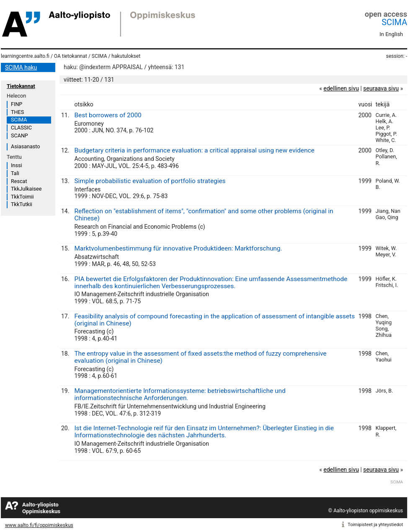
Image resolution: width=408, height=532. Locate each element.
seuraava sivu (381, 88)
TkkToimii (22, 197)
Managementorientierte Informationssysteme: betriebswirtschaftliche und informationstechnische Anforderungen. (180, 394)
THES (17, 112)
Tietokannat (21, 86)
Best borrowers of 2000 (108, 115)
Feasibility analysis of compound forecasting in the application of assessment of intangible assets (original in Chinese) (214, 320)
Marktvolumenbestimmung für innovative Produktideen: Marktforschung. (178, 248)
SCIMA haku (21, 67)
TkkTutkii (22, 204)
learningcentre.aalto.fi (25, 56)
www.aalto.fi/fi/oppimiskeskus (39, 525)
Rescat (19, 181)
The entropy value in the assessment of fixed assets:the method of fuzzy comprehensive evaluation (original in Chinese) (200, 357)
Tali (15, 173)
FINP (17, 104)
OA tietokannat (71, 56)
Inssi (16, 165)
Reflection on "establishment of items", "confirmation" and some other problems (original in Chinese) (204, 215)
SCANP (19, 136)
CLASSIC (21, 128)
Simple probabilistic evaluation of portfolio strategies (150, 181)
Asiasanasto (25, 146)
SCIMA (394, 22)
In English (391, 34)
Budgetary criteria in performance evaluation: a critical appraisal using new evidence (194, 150)
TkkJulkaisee (26, 189)
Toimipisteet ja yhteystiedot (375, 525)
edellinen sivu (341, 88)
